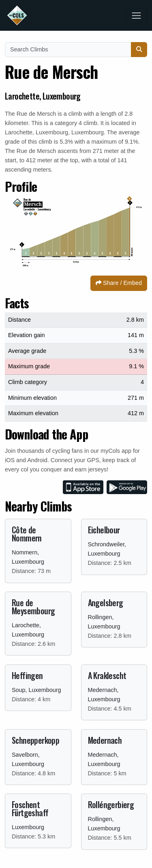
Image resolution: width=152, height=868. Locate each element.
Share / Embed (119, 283)
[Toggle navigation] (136, 16)
